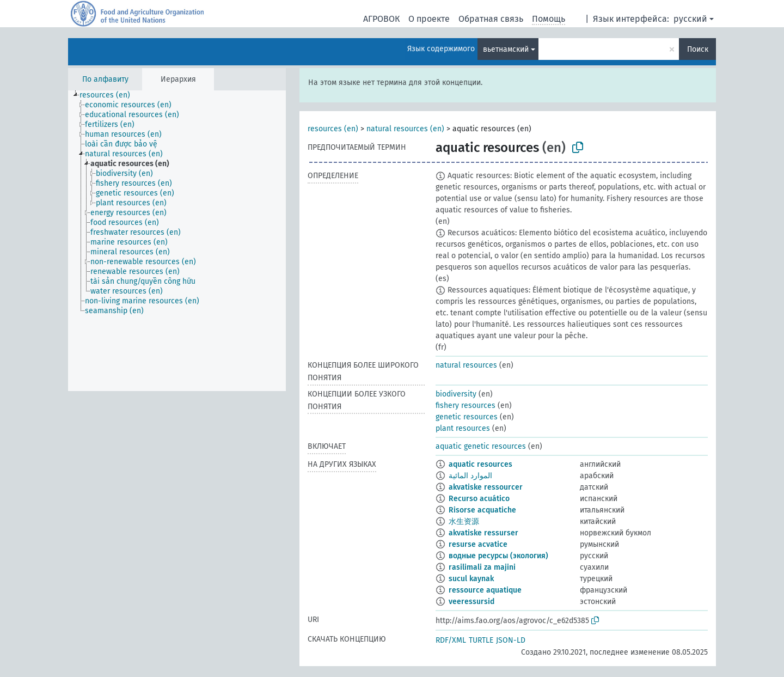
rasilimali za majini (482, 567)
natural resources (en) (405, 129)
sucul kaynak (471, 579)
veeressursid (471, 602)
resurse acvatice (478, 544)
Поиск (698, 49)
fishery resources (465, 405)
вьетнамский (506, 49)
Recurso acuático (479, 499)
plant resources (463, 428)
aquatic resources (480, 464)
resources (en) (333, 129)
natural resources (466, 365)
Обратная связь (491, 19)
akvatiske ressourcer (486, 487)
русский (690, 19)
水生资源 (464, 522)
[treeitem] (109, 95)
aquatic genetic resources (481, 446)
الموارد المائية (470, 476)
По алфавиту (105, 79)
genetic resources (467, 417)
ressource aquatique (485, 590)
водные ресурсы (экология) (498, 556)
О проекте (429, 19)
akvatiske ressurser (483, 533)
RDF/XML (451, 640)
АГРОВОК (381, 19)
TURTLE (481, 640)
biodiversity (456, 394)
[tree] (177, 241)
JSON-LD (511, 640)
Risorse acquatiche (482, 510)
